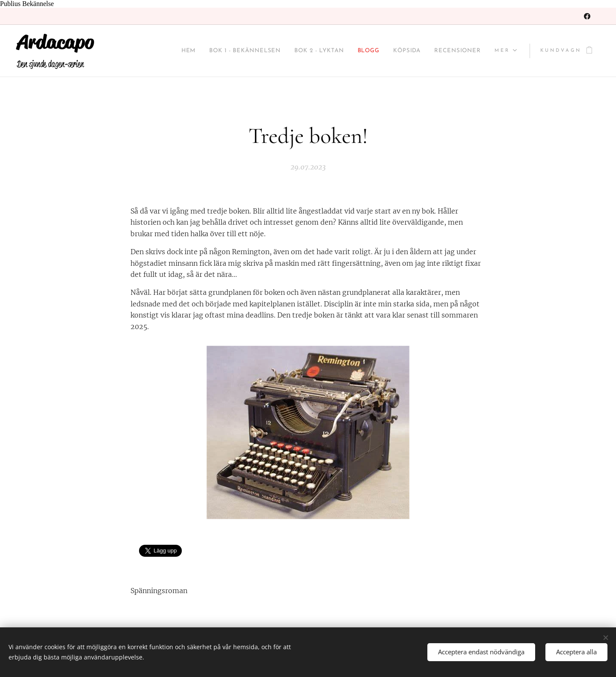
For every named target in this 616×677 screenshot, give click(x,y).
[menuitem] (152, 51)
